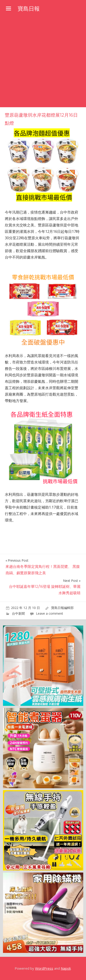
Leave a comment (50, 613)
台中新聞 (18, 613)
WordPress (44, 968)
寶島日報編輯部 (62, 608)
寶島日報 (29, 9)
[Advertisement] (43, 62)
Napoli (66, 968)
